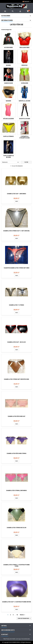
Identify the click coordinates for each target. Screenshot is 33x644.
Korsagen (25, 83)
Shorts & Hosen (25, 119)
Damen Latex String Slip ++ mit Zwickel (16, 231)
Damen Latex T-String (17, 305)
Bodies (8, 65)
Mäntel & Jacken (25, 101)
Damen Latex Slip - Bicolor (16, 342)
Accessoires (8, 47)
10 (17, 615)
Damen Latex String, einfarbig (16, 490)
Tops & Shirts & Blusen (8, 156)
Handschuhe (8, 83)
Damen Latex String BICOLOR (17, 528)
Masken (8, 101)
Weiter (23, 615)
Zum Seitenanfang (24, 618)
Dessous (25, 65)
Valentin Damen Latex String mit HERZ (17, 268)
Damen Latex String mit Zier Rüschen (16, 379)
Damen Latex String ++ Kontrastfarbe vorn (16, 565)
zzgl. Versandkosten (24, 639)
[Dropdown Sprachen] (27, 1)
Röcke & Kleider (8, 119)
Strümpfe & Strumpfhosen (25, 137)
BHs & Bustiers (25, 47)
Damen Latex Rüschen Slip (17, 416)
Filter (26, 162)
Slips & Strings (8, 136)
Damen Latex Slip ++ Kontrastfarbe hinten (17, 602)
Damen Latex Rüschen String (17, 453)
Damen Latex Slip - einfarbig (17, 194)
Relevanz (11, 162)
